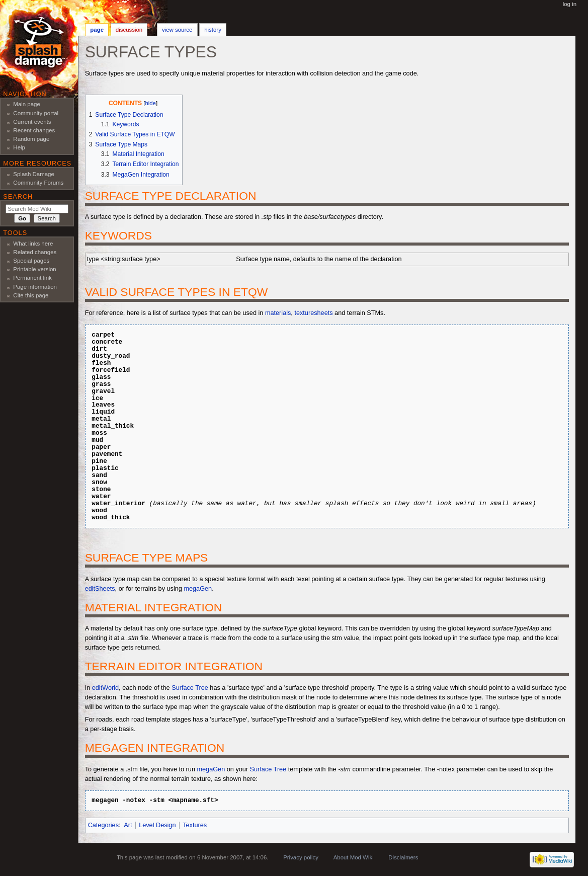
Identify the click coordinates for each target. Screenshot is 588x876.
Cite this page (31, 295)
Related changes (35, 252)
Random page (31, 139)
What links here (33, 244)
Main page (27, 104)
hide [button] (150, 103)
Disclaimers (403, 857)
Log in (570, 4)
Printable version (34, 269)
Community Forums (38, 183)
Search (18, 197)
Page (97, 30)
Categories (103, 825)
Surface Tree (190, 688)
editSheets (100, 589)
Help (19, 147)
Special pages (31, 261)
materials (278, 313)
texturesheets (313, 313)
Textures (195, 825)
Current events (32, 122)
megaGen (198, 589)
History (213, 30)
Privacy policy (301, 857)
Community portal (36, 113)
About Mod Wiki (354, 857)
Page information (35, 287)
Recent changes (34, 130)
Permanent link (32, 278)
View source (177, 30)
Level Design (157, 825)
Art (128, 825)
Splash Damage (34, 174)
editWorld (105, 688)
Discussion (129, 30)
